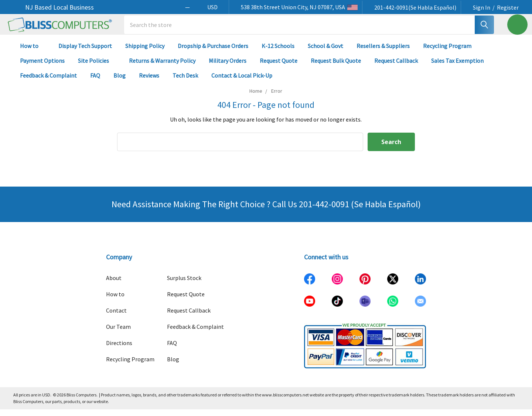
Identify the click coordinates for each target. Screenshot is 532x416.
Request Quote (279, 67)
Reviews (149, 82)
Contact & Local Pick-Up (245, 82)
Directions (119, 349)
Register (508, 7)
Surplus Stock (184, 284)
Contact (116, 317)
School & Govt (325, 52)
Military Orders (228, 67)
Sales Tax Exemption (457, 67)
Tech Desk (185, 82)
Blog (120, 82)
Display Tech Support (85, 52)
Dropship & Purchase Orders (213, 52)
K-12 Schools (278, 52)
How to (33, 52)
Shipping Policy (145, 52)
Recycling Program (447, 52)
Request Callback (396, 67)
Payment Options (42, 67)
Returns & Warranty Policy (162, 67)
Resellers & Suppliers (383, 52)
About (114, 284)
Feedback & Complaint (48, 82)
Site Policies (97, 67)
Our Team (118, 333)
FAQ (95, 82)
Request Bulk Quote (336, 67)
